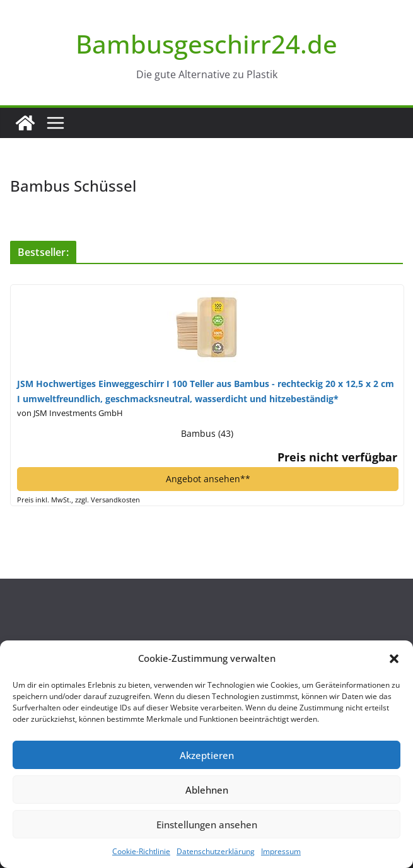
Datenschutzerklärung (216, 851)
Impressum (281, 851)
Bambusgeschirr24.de (206, 44)
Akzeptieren (207, 755)
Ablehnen (207, 790)
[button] (394, 659)
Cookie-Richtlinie (141, 851)
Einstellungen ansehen (207, 825)
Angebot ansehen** (208, 479)
